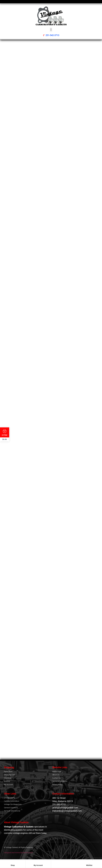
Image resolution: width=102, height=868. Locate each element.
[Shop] (13, 863)
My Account (38, 865)
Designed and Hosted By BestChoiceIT (19, 853)
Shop (13, 865)
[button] (51, 30)
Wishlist (89, 865)
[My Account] (38, 863)
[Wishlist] (89, 863)
